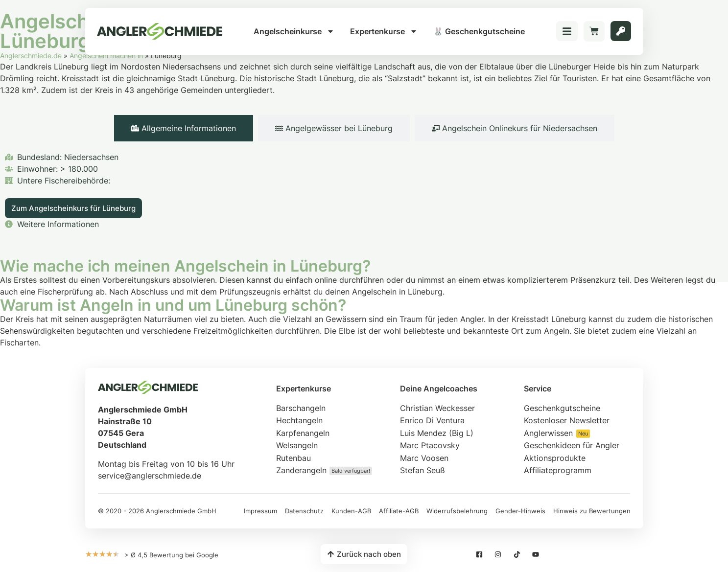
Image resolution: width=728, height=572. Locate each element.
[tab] (184, 128)
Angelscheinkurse (294, 31)
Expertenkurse (384, 31)
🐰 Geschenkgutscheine (479, 31)
